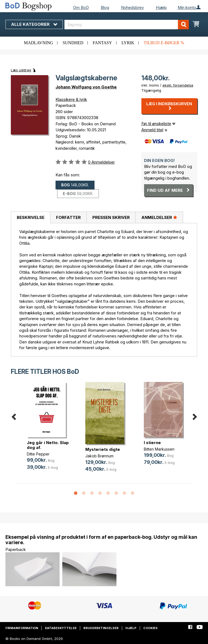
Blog (105, 7)
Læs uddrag (21, 70)
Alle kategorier (34, 24)
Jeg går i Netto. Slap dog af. (48, 445)
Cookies (150, 628)
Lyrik (128, 43)
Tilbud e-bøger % (164, 43)
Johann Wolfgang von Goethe (86, 87)
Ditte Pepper (38, 454)
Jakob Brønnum (99, 456)
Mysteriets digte (103, 449)
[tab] (30, 218)
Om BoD (81, 7)
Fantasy (102, 43)
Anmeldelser (159, 217)
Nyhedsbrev (132, 7)
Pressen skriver (111, 217)
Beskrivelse (31, 217)
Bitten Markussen (159, 449)
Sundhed (73, 43)
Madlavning (38, 43)
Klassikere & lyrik (71, 99)
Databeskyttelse (61, 628)
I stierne (152, 443)
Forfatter (68, 217)
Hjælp (161, 7)
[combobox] (127, 25)
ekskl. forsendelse (178, 85)
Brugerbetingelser (101, 628)
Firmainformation (22, 628)
